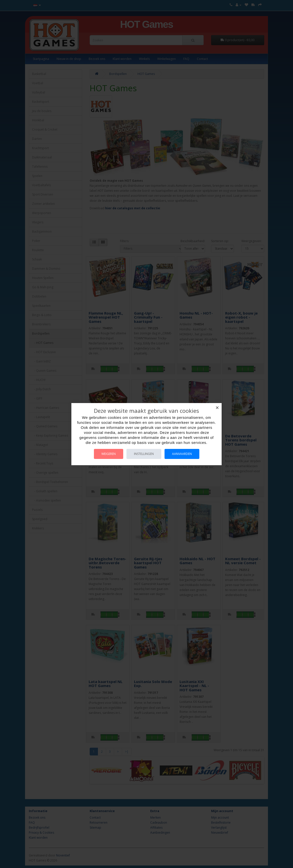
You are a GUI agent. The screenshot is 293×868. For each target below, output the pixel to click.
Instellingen (144, 454)
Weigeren (109, 454)
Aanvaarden (182, 454)
